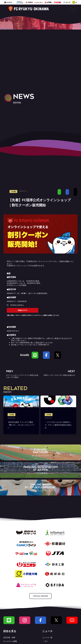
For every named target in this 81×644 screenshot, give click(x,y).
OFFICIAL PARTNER (40, 596)
